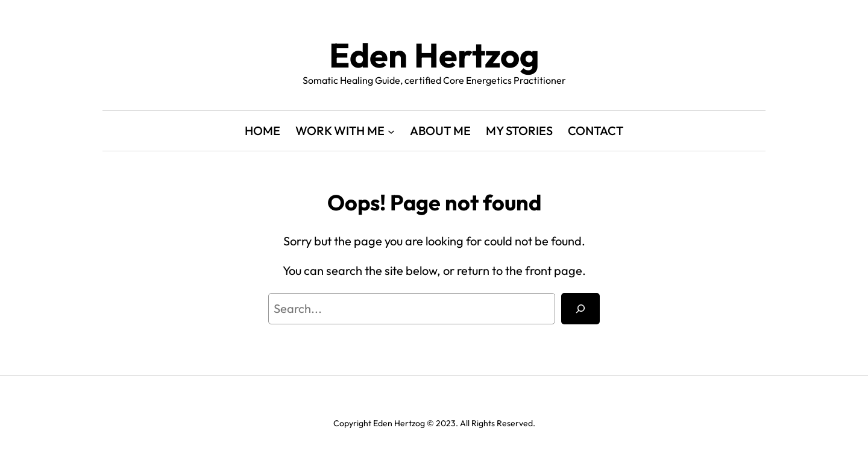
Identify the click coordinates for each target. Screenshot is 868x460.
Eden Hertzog (434, 55)
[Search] (580, 309)
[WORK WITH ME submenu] (391, 131)
